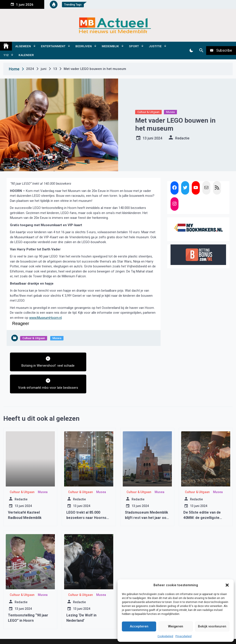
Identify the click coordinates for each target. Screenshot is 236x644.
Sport (134, 46)
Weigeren (176, 626)
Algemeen (23, 46)
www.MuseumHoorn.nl (45, 318)
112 (6, 55)
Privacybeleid (183, 636)
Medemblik (110, 46)
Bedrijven (84, 46)
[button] (227, 585)
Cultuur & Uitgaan (148, 112)
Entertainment (53, 46)
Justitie (155, 46)
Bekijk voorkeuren (212, 626)
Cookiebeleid (165, 636)
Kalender (26, 55)
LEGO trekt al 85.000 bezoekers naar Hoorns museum (86, 501)
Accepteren (139, 626)
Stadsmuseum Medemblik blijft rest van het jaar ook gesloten (147, 501)
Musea (170, 112)
